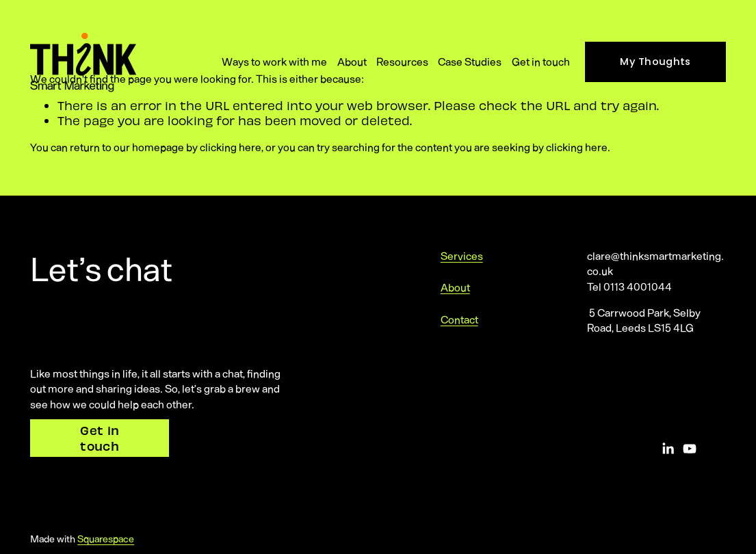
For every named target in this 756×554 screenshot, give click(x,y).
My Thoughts (655, 62)
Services (462, 255)
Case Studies (470, 61)
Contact (459, 319)
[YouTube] (690, 449)
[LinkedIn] (668, 449)
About (352, 61)
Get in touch (541, 61)
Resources (402, 61)
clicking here (231, 147)
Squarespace (106, 538)
